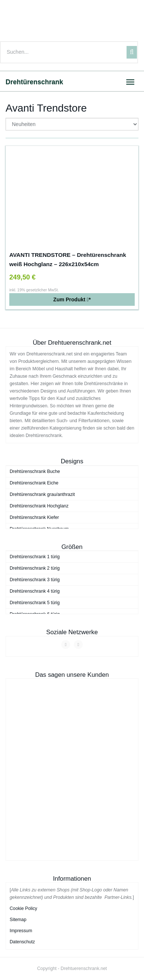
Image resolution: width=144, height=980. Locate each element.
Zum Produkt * (72, 299)
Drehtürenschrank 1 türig (35, 557)
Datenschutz (22, 942)
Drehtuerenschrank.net (84, 969)
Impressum (21, 931)
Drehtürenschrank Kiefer (34, 517)
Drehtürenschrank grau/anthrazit (42, 494)
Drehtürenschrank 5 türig (35, 603)
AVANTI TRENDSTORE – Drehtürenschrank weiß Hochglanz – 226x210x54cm (68, 259)
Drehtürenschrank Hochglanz (39, 506)
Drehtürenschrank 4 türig (35, 591)
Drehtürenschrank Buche (35, 471)
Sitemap (18, 920)
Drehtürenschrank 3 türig (35, 580)
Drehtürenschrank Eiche (34, 483)
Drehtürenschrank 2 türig (35, 568)
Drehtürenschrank (34, 82)
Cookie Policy (23, 908)
